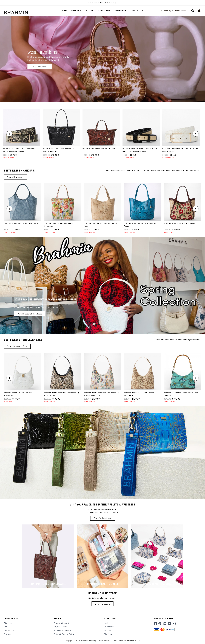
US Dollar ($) (166, 11)
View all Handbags (15, 177)
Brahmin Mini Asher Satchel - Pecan (99, 149)
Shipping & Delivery (62, 630)
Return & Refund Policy (64, 634)
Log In (106, 623)
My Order (108, 630)
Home (64, 11)
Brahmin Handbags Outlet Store (95, 641)
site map (8, 634)
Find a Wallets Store (103, 518)
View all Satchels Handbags (30, 314)
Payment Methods (62, 627)
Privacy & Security (62, 623)
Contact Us (9, 630)
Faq (6, 627)
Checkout (108, 634)
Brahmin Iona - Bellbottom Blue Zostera (22, 223)
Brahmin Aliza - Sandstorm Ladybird (180, 223)
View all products (102, 604)
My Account (182, 11)
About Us (8, 623)
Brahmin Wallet (134, 641)
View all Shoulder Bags (17, 346)
